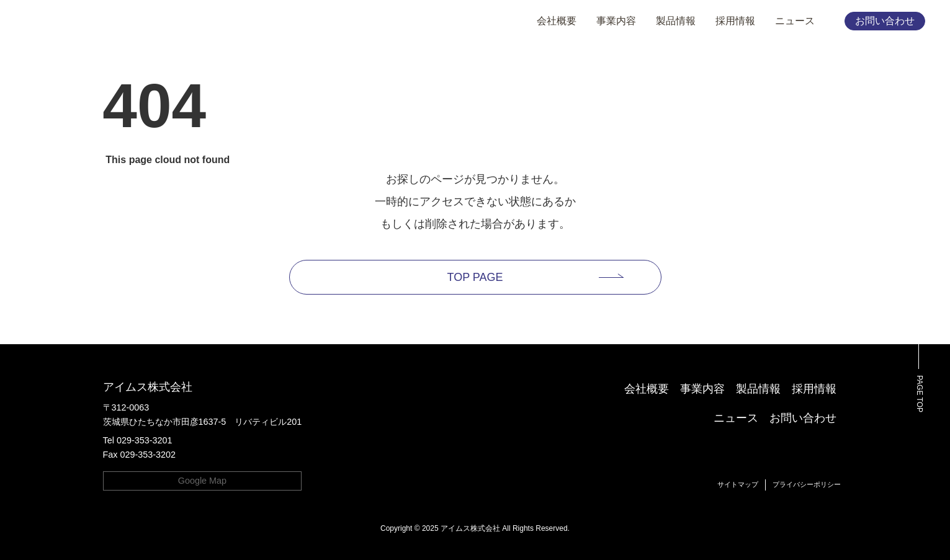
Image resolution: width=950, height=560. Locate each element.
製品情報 (676, 21)
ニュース (795, 21)
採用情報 (735, 21)
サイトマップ (738, 484)
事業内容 (616, 21)
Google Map (202, 481)
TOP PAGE (475, 277)
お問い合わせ (885, 21)
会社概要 (557, 21)
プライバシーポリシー (807, 484)
